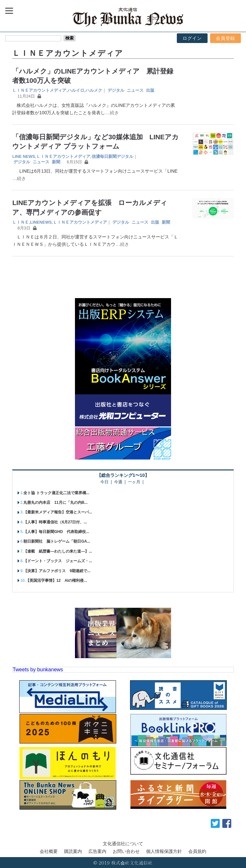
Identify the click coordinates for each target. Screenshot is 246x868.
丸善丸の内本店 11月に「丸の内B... (55, 503)
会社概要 (49, 851)
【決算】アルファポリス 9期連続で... (57, 571)
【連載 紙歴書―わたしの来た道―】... (58, 551)
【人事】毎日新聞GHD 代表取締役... (56, 532)
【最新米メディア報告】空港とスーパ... (58, 512)
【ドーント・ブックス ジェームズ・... (58, 561)
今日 (104, 482)
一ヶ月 (134, 482)
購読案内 (73, 851)
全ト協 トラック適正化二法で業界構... (56, 493)
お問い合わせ (126, 851)
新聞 (56, 162)
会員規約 (197, 851)
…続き (112, 113)
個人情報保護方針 (164, 851)
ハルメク (94, 90)
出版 (150, 90)
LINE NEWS (24, 156)
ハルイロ (76, 90)
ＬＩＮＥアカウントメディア (39, 90)
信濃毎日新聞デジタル (112, 156)
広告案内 (97, 851)
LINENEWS (41, 222)
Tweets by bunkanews (38, 670)
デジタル (116, 90)
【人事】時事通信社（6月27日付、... (55, 522)
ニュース (135, 90)
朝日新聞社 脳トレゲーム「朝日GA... (57, 541)
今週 (118, 482)
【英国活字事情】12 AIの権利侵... (56, 580)
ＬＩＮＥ (20, 222)
